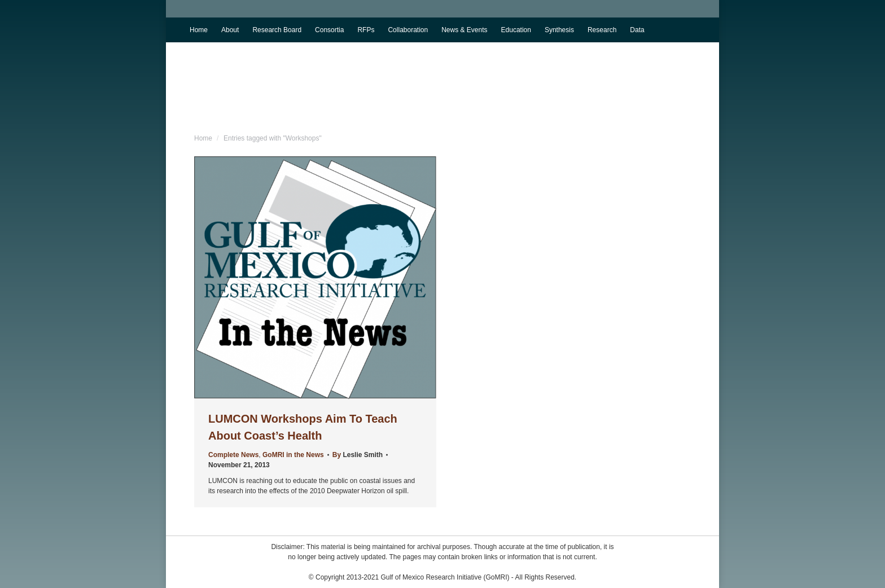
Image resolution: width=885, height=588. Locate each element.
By (358, 455)
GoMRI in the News (293, 455)
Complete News (233, 455)
